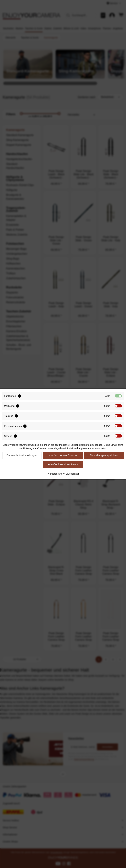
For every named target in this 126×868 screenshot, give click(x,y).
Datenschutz (71, 474)
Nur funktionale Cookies (63, 455)
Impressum (55, 474)
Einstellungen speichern (104, 455)
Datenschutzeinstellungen (22, 455)
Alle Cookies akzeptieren (63, 464)
